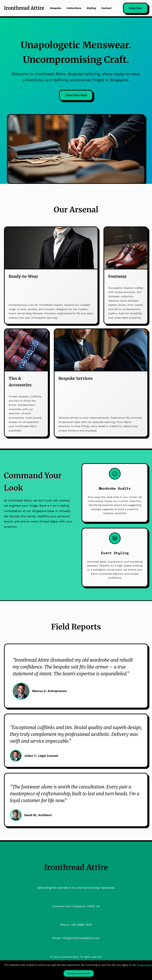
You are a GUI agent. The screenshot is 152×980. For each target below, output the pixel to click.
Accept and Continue (79, 973)
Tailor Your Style (76, 95)
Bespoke (56, 8)
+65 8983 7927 (81, 925)
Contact (106, 8)
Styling (91, 8)
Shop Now (135, 8)
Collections (74, 8)
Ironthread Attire (24, 8)
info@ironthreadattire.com (81, 938)
